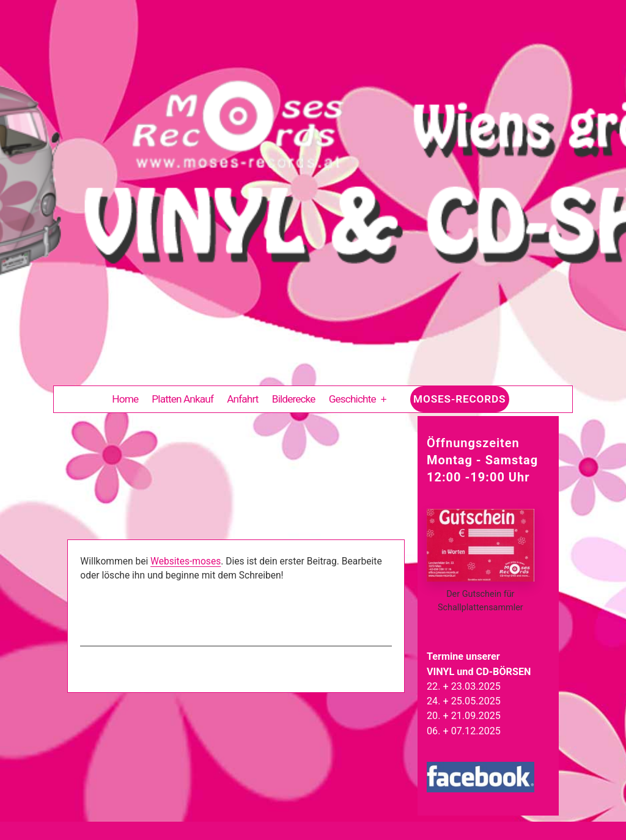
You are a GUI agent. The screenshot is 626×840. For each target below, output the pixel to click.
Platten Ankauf (182, 399)
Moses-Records (459, 399)
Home (125, 399)
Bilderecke (294, 399)
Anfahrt (242, 399)
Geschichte (352, 399)
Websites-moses (186, 561)
